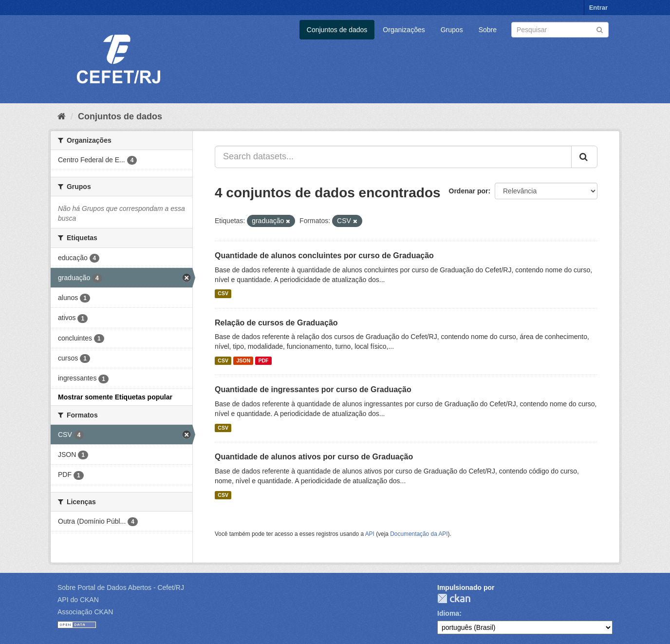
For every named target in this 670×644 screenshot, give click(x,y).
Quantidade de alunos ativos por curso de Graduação (314, 457)
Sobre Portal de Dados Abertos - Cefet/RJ (121, 587)
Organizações (404, 30)
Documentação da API (419, 534)
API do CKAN (78, 600)
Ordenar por (469, 191)
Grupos (452, 30)
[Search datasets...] (393, 157)
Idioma (448, 613)
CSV (223, 294)
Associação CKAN (85, 612)
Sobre (488, 30)
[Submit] (600, 29)
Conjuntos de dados (337, 30)
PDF (263, 360)
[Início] (62, 116)
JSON (243, 360)
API (370, 534)
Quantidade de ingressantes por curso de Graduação (313, 389)
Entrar (598, 8)
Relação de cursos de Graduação (276, 323)
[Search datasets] (560, 30)
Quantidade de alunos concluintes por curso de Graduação (324, 256)
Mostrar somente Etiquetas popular (115, 397)
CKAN (454, 598)
